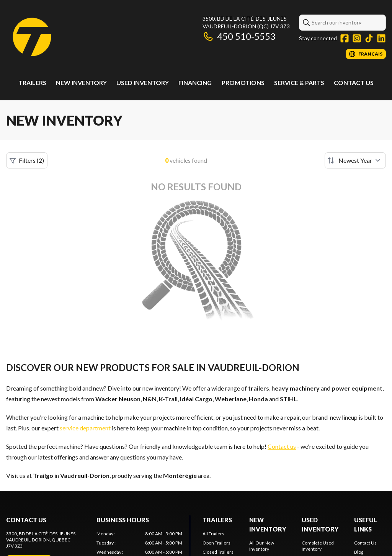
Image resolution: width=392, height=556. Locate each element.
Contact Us (354, 83)
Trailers (32, 83)
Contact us (282, 446)
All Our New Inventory (262, 546)
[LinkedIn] (381, 38)
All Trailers (213, 534)
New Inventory (81, 83)
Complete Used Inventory (318, 546)
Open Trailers (216, 543)
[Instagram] (357, 38)
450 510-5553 (239, 36)
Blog (359, 552)
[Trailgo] (32, 37)
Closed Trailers (218, 552)
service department (85, 428)
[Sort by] (355, 160)
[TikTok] (369, 38)
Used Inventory (143, 83)
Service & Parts (299, 83)
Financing (195, 83)
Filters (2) (27, 160)
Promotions (243, 83)
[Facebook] (345, 38)
